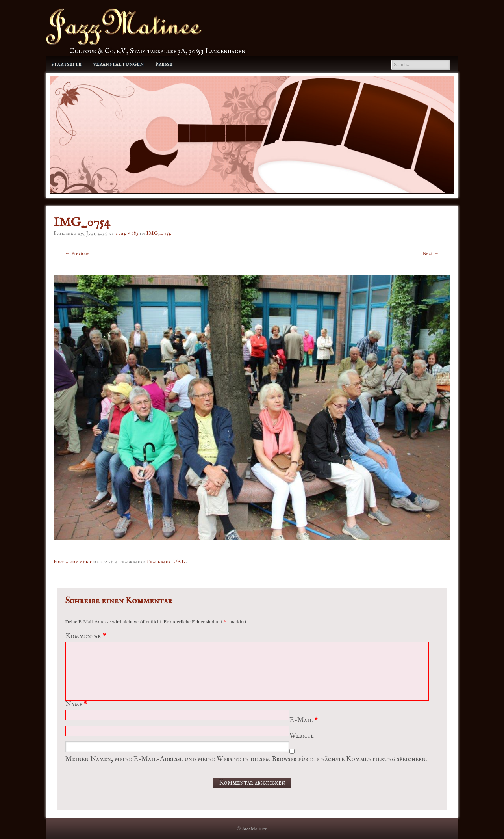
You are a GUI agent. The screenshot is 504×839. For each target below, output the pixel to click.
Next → (431, 253)
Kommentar (87, 636)
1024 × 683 (127, 233)
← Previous (77, 253)
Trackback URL (166, 562)
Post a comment (73, 562)
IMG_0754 (159, 233)
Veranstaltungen (118, 64)
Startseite (66, 64)
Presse (164, 64)
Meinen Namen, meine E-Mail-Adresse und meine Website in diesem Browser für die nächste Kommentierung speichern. (246, 759)
